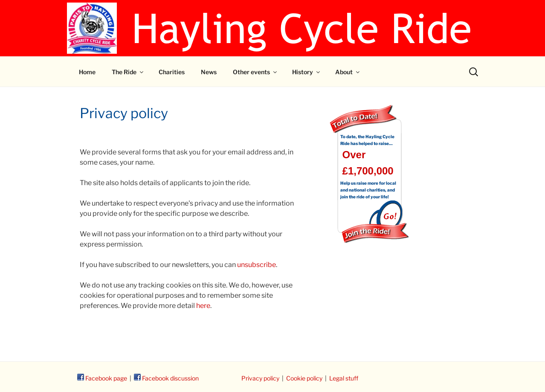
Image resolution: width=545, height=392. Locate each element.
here (203, 306)
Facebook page (102, 378)
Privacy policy (260, 378)
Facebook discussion (166, 378)
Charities (172, 72)
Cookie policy (304, 378)
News (209, 72)
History (307, 72)
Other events (255, 72)
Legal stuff (344, 378)
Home (87, 72)
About (348, 72)
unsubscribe (257, 265)
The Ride (128, 72)
